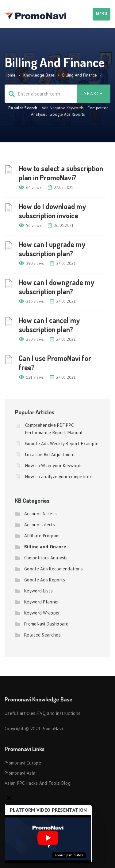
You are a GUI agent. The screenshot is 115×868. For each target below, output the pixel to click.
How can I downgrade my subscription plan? (57, 287)
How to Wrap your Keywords (54, 466)
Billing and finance (45, 547)
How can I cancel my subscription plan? (49, 325)
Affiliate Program (42, 536)
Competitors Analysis (46, 558)
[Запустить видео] (48, 839)
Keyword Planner (42, 602)
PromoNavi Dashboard (46, 624)
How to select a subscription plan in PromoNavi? (61, 173)
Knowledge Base (39, 75)
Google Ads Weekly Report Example (62, 443)
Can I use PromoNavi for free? (55, 363)
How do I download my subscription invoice (52, 211)
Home (10, 75)
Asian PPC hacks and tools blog (38, 783)
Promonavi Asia (20, 773)
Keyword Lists (38, 591)
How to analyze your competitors (59, 477)
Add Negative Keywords (63, 108)
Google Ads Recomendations (54, 569)
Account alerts (40, 525)
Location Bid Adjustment (50, 455)
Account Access (40, 514)
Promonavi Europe (23, 763)
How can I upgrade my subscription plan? (52, 249)
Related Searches (42, 635)
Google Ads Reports (67, 114)
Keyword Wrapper (42, 613)
